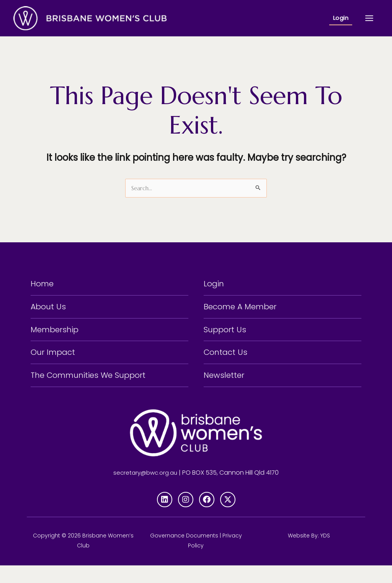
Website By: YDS (309, 553)
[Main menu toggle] (369, 18)
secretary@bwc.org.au (145, 490)
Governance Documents (184, 553)
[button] (341, 18)
